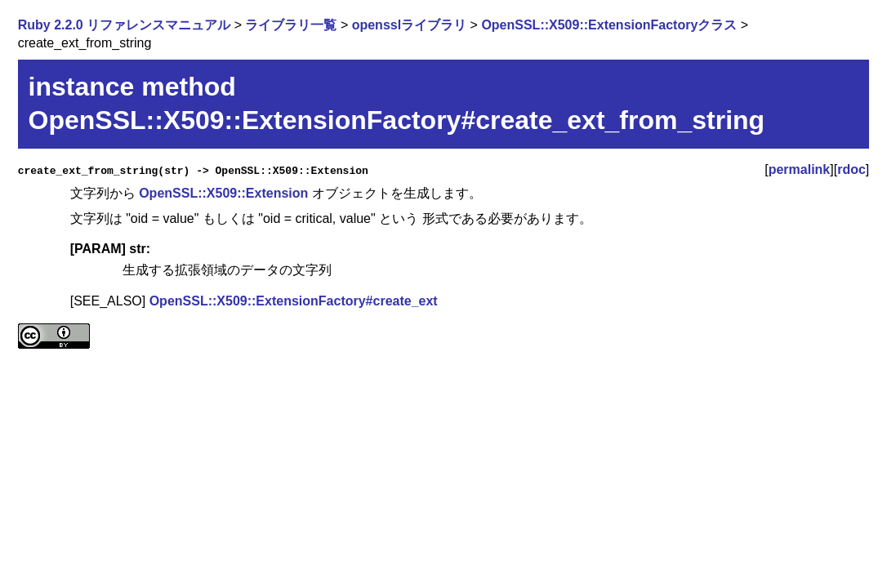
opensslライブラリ (409, 25)
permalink (800, 169)
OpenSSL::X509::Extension (223, 193)
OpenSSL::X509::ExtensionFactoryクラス (609, 25)
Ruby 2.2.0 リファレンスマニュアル (124, 25)
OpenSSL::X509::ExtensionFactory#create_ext (294, 301)
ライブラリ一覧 (291, 25)
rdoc (851, 169)
